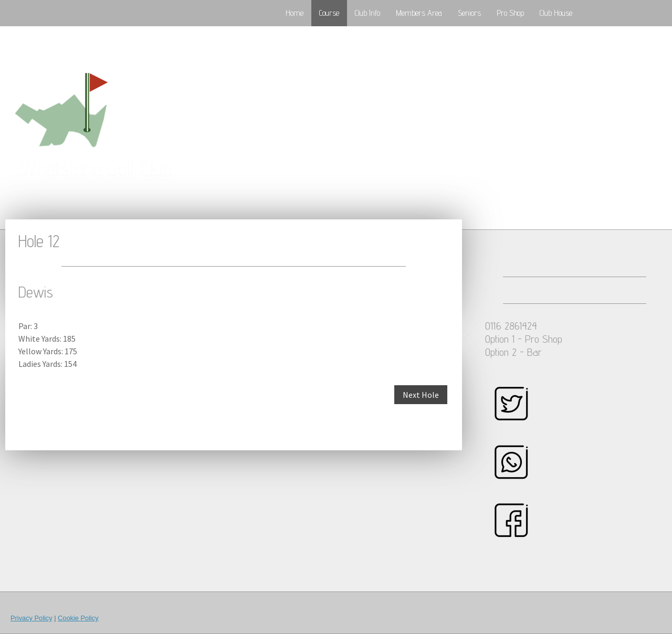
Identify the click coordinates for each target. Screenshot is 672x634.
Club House (556, 13)
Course (329, 13)
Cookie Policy (78, 618)
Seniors (469, 13)
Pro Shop (510, 13)
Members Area (419, 13)
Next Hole (421, 395)
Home (295, 13)
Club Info (367, 13)
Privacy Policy (31, 618)
